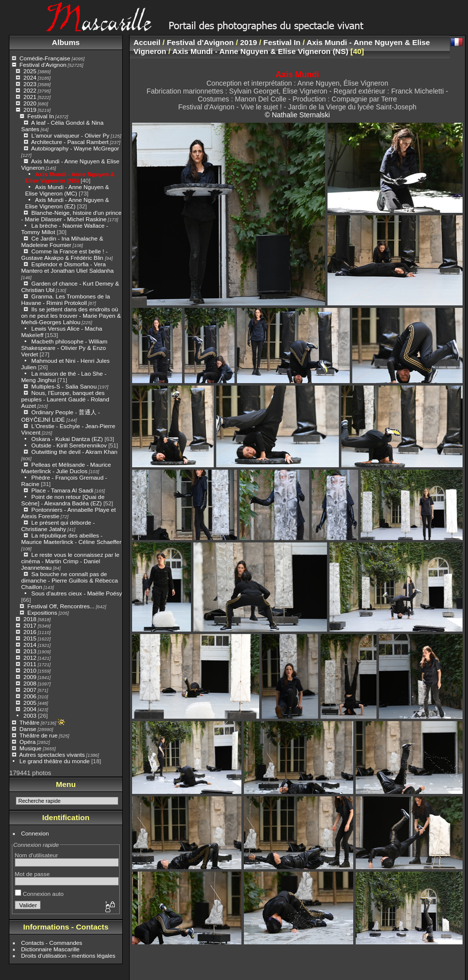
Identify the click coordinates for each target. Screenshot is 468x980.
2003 (30, 715)
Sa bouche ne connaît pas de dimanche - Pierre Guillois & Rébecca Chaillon (70, 580)
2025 (30, 71)
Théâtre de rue (38, 735)
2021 (30, 97)
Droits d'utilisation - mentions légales (69, 955)
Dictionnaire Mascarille (50, 949)
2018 (30, 619)
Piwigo (250, 972)
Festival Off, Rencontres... (61, 606)
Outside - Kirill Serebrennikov (69, 445)
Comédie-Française (45, 58)
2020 (30, 103)
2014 (30, 645)
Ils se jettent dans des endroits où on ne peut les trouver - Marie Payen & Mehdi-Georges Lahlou (71, 316)
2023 (30, 84)
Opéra (27, 742)
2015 (30, 638)
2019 (30, 110)
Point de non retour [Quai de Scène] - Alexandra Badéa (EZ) (63, 500)
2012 (30, 658)
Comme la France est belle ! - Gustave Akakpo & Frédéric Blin (65, 254)
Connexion (35, 833)
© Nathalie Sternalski (297, 115)
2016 (30, 632)
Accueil (147, 42)
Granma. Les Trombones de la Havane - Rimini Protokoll (66, 299)
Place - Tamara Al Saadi (62, 490)
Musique (30, 748)
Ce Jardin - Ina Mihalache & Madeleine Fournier (62, 242)
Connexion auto (39, 894)
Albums (66, 42)
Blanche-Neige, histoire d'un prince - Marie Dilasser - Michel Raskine (71, 216)
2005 (30, 703)
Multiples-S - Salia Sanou (64, 386)
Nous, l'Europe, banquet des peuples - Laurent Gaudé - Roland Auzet (65, 399)
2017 (30, 625)
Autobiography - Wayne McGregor (75, 148)
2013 (30, 651)
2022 (30, 90)
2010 (30, 670)
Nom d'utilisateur (36, 855)
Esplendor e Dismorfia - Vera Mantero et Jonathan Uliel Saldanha (68, 267)
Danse (28, 729)
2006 (30, 696)
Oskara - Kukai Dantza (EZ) (67, 439)
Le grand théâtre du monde (54, 761)
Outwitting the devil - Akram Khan (74, 452)
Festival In (41, 116)
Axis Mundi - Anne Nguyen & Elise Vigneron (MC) (67, 190)
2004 (30, 709)
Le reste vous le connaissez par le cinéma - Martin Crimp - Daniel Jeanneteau (70, 561)
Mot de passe (32, 874)
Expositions (42, 612)
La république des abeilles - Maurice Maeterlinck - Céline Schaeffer (71, 539)
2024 (30, 77)
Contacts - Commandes (52, 943)
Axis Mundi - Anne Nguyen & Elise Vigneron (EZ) (67, 203)
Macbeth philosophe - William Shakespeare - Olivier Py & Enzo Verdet (64, 348)
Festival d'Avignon (43, 65)
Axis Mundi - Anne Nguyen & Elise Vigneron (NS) (70, 177)
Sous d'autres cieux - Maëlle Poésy (76, 593)
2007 (30, 690)
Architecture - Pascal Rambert (70, 142)
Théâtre (29, 722)
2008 (30, 683)
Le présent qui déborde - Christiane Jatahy (58, 526)
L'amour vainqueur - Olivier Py (70, 135)
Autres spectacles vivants (52, 755)
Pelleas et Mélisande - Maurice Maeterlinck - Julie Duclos (66, 468)
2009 (30, 677)
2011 (30, 664)
